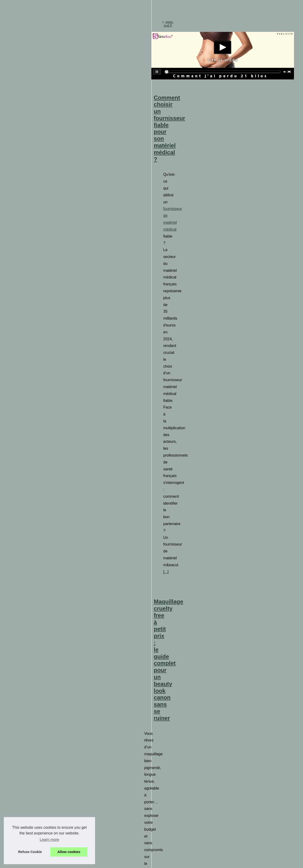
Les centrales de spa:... (33, 516)
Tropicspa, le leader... (31, 725)
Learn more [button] (49, 840)
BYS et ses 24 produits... (34, 359)
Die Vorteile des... (28, 380)
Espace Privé (116, 863)
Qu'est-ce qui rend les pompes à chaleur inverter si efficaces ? (167, 652)
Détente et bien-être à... (33, 595)
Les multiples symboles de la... (38, 459)
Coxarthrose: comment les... (36, 703)
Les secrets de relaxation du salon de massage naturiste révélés (168, 692)
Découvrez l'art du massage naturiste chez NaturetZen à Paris (167, 725)
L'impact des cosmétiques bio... (39, 438)
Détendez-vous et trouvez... (36, 370)
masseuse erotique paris (207, 430)
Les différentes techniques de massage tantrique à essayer (164, 701)
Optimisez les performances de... (40, 527)
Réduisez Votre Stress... (33, 484)
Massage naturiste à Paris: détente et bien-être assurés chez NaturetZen (175, 717)
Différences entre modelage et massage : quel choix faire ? (164, 660)
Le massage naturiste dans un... (39, 657)
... (225, 298)
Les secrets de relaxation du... (38, 574)
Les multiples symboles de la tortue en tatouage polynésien (164, 733)
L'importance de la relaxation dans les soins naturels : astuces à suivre (173, 750)
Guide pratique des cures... (36, 682)
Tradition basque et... (31, 427)
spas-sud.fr (103, 176)
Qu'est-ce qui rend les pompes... (40, 620)
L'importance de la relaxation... (38, 646)
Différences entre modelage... (37, 693)
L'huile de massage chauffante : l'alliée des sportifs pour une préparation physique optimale (189, 741)
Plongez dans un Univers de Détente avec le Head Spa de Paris (168, 473)
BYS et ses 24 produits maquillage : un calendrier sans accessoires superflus (178, 684)
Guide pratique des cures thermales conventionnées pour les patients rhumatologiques (185, 644)
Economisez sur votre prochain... (40, 714)
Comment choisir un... (32, 349)
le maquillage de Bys (253, 371)
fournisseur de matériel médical (234, 264)
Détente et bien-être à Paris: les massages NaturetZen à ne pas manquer (175, 709)
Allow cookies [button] (69, 852)
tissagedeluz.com (107, 582)
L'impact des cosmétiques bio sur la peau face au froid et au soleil (169, 635)
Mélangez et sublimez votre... (37, 448)
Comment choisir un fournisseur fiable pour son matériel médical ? (174, 249)
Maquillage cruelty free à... (35, 417)
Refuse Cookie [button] (30, 852)
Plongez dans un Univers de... (38, 563)
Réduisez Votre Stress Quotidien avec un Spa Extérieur (162, 668)
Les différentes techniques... (36, 584)
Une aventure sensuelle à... (36, 552)
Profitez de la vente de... (33, 506)
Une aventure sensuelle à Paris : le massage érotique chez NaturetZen (178, 401)
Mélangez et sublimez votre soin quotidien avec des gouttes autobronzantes (177, 676)
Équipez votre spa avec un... (37, 495)
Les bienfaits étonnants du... (36, 391)
